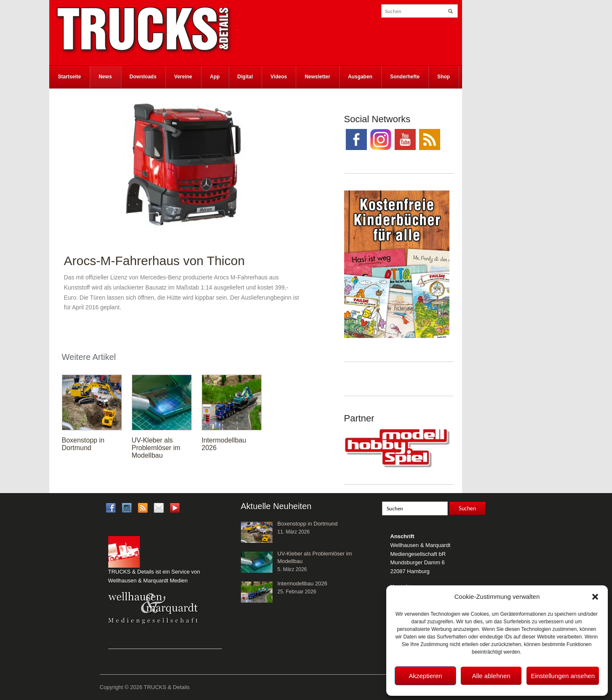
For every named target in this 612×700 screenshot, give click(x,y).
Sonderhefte (405, 77)
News (105, 77)
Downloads (143, 77)
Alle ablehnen (491, 676)
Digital (245, 77)
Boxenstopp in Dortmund (83, 444)
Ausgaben (360, 77)
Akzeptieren (425, 676)
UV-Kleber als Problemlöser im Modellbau (156, 448)
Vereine (183, 77)
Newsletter (317, 77)
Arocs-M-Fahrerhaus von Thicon (155, 261)
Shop (444, 77)
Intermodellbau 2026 (303, 583)
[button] (595, 597)
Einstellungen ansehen (563, 676)
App (215, 77)
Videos (279, 77)
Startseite (70, 77)
